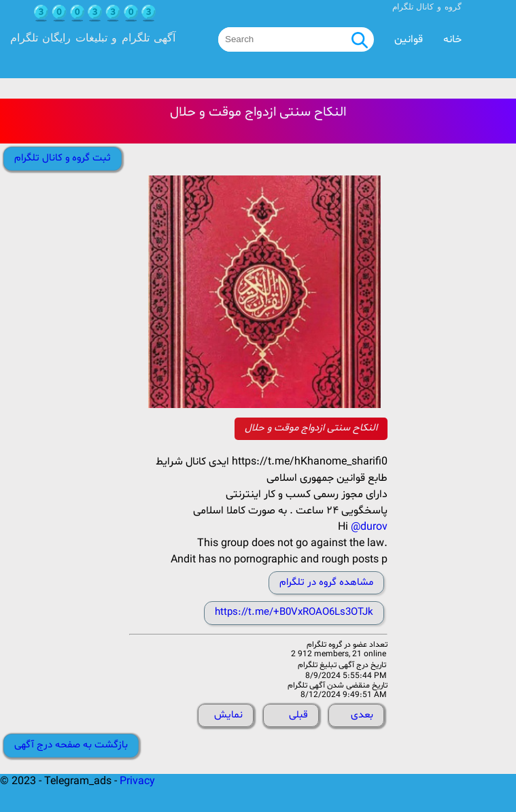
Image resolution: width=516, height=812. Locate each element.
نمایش (228, 715)
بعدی (362, 715)
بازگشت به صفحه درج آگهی (71, 745)
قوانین (409, 39)
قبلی (298, 715)
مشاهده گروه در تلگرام (326, 582)
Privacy (137, 781)
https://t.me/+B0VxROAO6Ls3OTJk (294, 612)
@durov (369, 527)
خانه (452, 39)
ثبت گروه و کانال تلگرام (63, 158)
